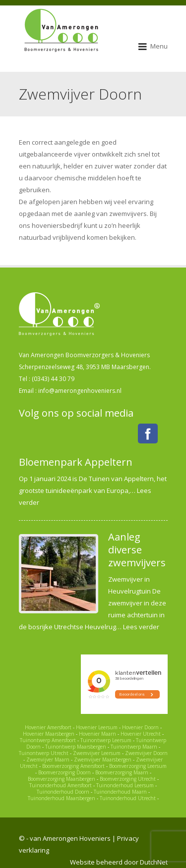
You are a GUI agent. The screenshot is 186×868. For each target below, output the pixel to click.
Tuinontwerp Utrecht (44, 753)
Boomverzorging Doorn (64, 772)
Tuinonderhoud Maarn (120, 792)
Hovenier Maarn (97, 734)
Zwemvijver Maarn (48, 759)
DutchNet (154, 862)
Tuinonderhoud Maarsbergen (62, 798)
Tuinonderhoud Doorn (63, 792)
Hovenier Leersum (97, 727)
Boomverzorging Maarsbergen (62, 779)
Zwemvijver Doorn (146, 753)
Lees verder (141, 627)
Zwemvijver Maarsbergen (103, 759)
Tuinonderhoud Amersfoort (61, 785)
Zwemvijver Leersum (97, 753)
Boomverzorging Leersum (138, 766)
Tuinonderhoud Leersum (125, 785)
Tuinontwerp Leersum (106, 740)
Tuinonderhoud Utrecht (128, 798)
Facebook (148, 434)
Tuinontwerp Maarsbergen (76, 747)
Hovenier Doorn (140, 727)
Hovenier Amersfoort (48, 727)
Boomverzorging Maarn (122, 772)
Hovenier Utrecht (141, 734)
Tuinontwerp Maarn (134, 747)
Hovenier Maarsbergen (49, 734)
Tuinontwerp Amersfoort (48, 740)
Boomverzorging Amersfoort (73, 766)
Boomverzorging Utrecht (128, 779)
